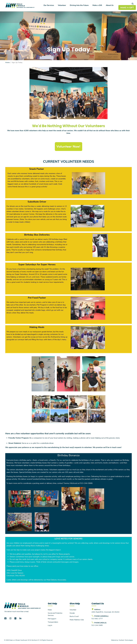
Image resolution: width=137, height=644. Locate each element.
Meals (50, 610)
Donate (72, 613)
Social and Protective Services (55, 614)
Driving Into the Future (79, 5)
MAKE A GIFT (127, 7)
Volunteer (62, 5)
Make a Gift (97, 5)
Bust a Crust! (74, 616)
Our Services (49, 5)
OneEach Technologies (126, 640)
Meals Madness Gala (77, 620)
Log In (50, 625)
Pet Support (52, 619)
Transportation (53, 622)
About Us (110, 5)
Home (7, 62)
